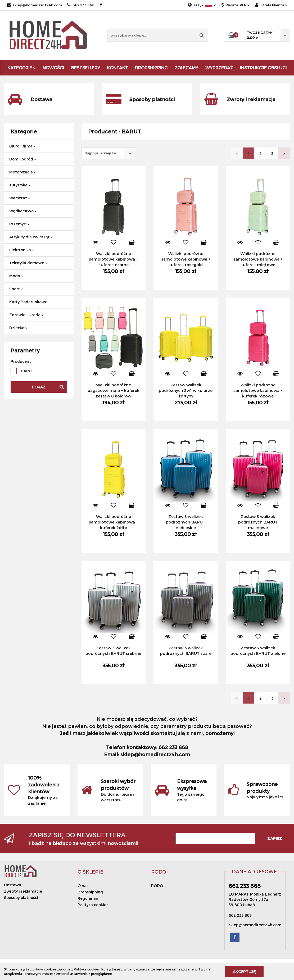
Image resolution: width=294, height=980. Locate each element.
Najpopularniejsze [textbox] (100, 153)
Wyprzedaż (219, 68)
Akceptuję (244, 971)
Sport (16, 289)
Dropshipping (90, 892)
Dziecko (18, 328)
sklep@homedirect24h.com (34, 5)
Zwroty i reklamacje (23, 891)
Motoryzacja (23, 172)
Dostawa (13, 885)
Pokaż (39, 387)
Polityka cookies (93, 905)
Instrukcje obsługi (263, 68)
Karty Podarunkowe (28, 302)
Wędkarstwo (23, 211)
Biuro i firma (22, 146)
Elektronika (22, 250)
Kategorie (22, 68)
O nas (83, 886)
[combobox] (109, 153)
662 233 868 (81, 5)
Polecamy (186, 68)
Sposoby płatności (21, 898)
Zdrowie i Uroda (26, 315)
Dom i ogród (23, 159)
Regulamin (88, 898)
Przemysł (19, 224)
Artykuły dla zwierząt (31, 237)
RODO (157, 886)
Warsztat (20, 198)
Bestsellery (86, 68)
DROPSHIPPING (151, 68)
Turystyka (20, 185)
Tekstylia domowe (28, 263)
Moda (16, 276)
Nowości (53, 68)
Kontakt (117, 68)
